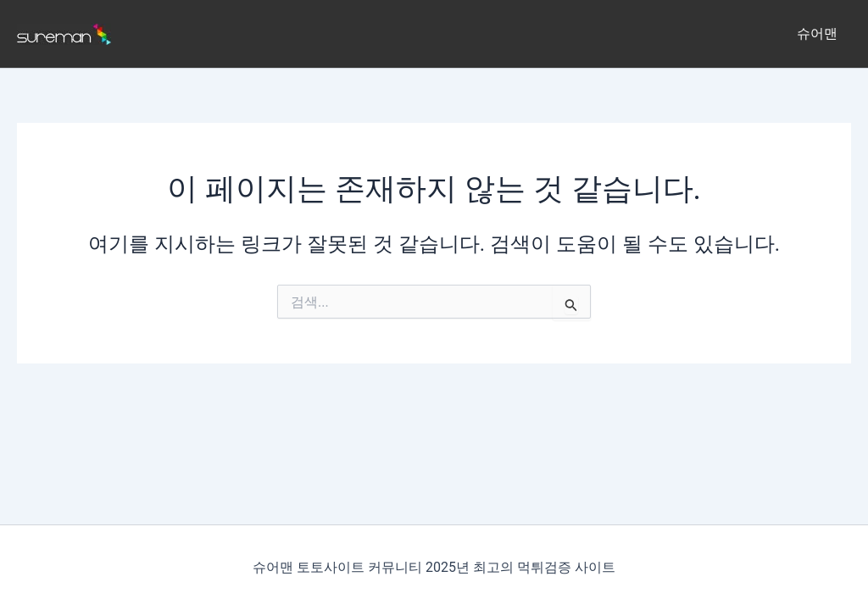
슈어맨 (817, 33)
